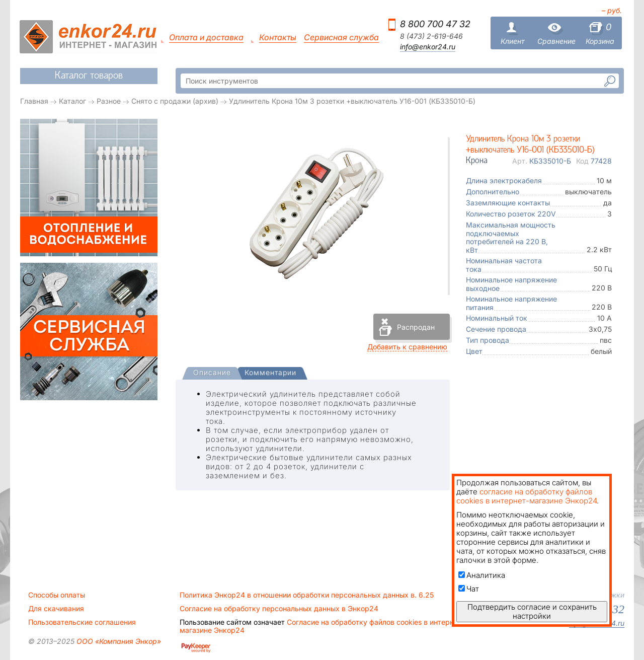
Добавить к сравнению (407, 347)
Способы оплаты (57, 595)
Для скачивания (56, 609)
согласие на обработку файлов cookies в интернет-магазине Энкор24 (527, 496)
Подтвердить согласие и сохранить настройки (532, 611)
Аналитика (482, 575)
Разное (109, 101)
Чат (469, 589)
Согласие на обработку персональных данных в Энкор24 (279, 609)
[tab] (212, 374)
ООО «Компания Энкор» (118, 641)
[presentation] (212, 373)
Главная (34, 101)
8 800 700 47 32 (435, 24)
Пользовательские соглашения (82, 622)
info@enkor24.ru (428, 47)
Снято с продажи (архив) (175, 101)
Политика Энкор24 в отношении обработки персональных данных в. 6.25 (307, 595)
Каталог (72, 101)
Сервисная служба (341, 38)
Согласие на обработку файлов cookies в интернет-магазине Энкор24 (322, 626)
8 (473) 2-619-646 (431, 36)
